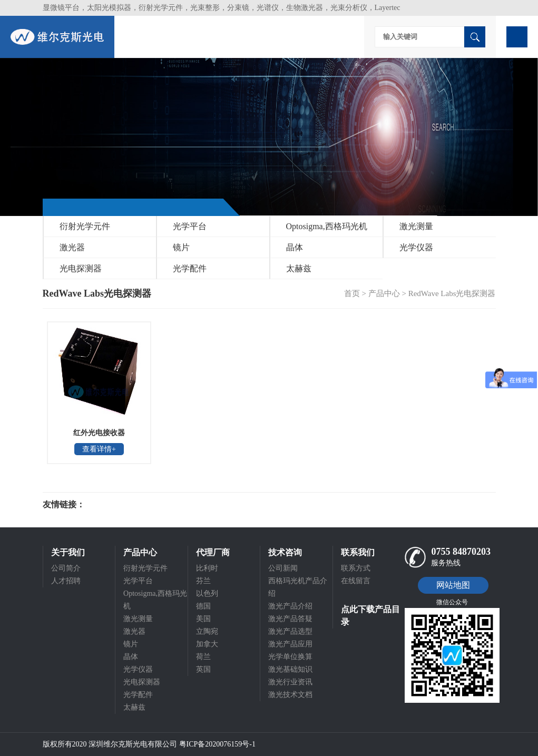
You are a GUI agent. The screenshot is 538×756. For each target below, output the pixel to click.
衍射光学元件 (85, 226)
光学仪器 (416, 247)
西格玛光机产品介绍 (298, 587)
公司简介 (66, 568)
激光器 (72, 247)
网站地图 (453, 585)
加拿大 (207, 644)
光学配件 (190, 268)
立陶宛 (207, 631)
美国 (203, 619)
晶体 (295, 247)
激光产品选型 (290, 631)
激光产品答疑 (290, 619)
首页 (352, 293)
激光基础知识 (290, 669)
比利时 (207, 568)
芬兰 (203, 581)
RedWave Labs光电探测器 (452, 293)
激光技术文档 (290, 695)
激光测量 (416, 226)
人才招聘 (66, 581)
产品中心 (384, 293)
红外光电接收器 (99, 433)
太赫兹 (299, 268)
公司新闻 (283, 568)
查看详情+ (99, 449)
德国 (203, 606)
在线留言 (356, 581)
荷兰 (203, 657)
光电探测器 (81, 268)
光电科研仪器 (116, 505)
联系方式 (356, 568)
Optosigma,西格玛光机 (327, 226)
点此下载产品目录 (370, 616)
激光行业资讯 (290, 682)
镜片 (181, 247)
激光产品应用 (290, 644)
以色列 (207, 593)
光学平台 (190, 226)
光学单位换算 (290, 657)
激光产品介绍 (290, 606)
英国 (203, 669)
